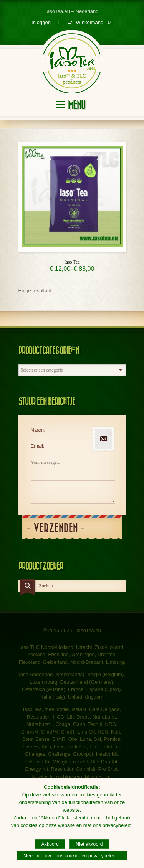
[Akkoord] (134, 823)
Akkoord (50, 844)
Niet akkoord (89, 844)
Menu (77, 105)
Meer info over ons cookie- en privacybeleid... (72, 856)
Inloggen (41, 22)
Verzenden (56, 528)
